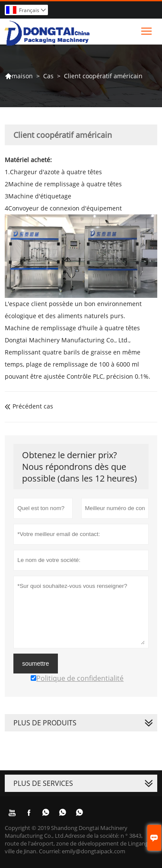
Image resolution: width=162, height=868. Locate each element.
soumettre (35, 664)
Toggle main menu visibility (147, 29)
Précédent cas (29, 406)
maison (19, 76)
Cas (48, 76)
